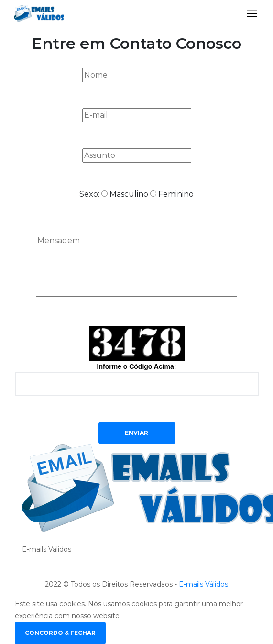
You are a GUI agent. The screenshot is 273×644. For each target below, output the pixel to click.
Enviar (136, 433)
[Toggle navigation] (252, 14)
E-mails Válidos (203, 584)
